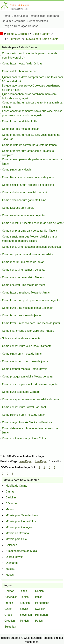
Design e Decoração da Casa (20, 26)
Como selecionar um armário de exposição (28, 185)
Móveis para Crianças (19, 527)
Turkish (24, 621)
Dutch (23, 591)
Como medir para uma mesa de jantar (25, 361)
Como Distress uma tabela (18, 208)
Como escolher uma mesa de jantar (24, 215)
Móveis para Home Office (21, 521)
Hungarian (41, 615)
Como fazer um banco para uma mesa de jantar (31, 323)
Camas (10, 492)
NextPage (25, 461)
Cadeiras (11, 498)
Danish (39, 591)
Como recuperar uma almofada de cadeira (28, 254)
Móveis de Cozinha (17, 533)
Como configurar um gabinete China (24, 438)
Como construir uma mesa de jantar (24, 270)
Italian (39, 597)
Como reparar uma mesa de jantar (23, 262)
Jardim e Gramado (14, 21)
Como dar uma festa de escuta (21, 129)
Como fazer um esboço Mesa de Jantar (26, 293)
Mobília (10, 569)
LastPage (41, 461)
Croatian (10, 621)
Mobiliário (53, 16)
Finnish (24, 597)
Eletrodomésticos (37, 21)
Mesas (10, 509)
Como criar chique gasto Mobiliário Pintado (28, 331)
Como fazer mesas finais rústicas (22, 64)
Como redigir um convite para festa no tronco (29, 145)
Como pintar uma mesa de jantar (22, 354)
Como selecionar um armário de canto (25, 192)
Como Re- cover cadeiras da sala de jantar (28, 177)
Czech (8, 609)
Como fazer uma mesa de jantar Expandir (27, 308)
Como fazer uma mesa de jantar (22, 315)
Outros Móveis (14, 557)
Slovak (24, 609)
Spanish (25, 603)
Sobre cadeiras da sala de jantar (22, 338)
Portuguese (42, 603)
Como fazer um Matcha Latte (20, 121)
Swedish (40, 609)
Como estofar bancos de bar (19, 71)
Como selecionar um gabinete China (24, 200)
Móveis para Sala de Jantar (43, 39)
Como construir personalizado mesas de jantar (30, 384)
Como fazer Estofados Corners (21, 392)
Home (6, 16)
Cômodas (11, 503)
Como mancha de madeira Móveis (23, 277)
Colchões (11, 545)
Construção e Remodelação (29, 16)
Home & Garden (17, 34)
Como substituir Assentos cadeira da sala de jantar (33, 223)
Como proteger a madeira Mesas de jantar (28, 377)
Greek (8, 615)
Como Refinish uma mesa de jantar (23, 415)
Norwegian (11, 597)
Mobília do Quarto (16, 486)
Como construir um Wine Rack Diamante (27, 346)
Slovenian (26, 615)
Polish (39, 621)
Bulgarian (10, 627)
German (9, 591)
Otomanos (12, 563)
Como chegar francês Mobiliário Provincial (28, 422)
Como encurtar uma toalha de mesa (24, 285)
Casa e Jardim (41, 34)
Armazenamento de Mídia (21, 551)
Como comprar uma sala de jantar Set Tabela (30, 231)
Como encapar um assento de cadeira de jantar (31, 399)
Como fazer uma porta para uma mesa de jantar (31, 300)
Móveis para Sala (16, 539)
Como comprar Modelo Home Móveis (25, 369)
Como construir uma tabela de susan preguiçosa (31, 247)
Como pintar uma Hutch (16, 170)
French (9, 603)
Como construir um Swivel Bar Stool (24, 407)
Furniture (15, 39)
